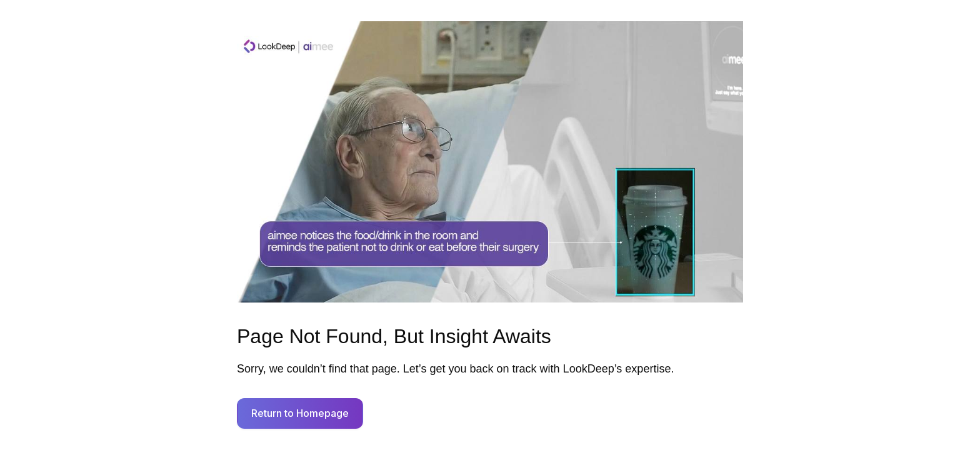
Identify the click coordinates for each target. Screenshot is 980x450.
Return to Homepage (300, 413)
